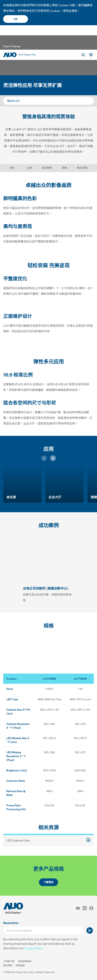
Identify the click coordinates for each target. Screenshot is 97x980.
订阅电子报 (9, 961)
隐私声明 (8, 965)
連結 (75, 11)
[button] (53, 458)
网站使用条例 (25, 961)
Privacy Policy (33, 948)
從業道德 (20, 965)
